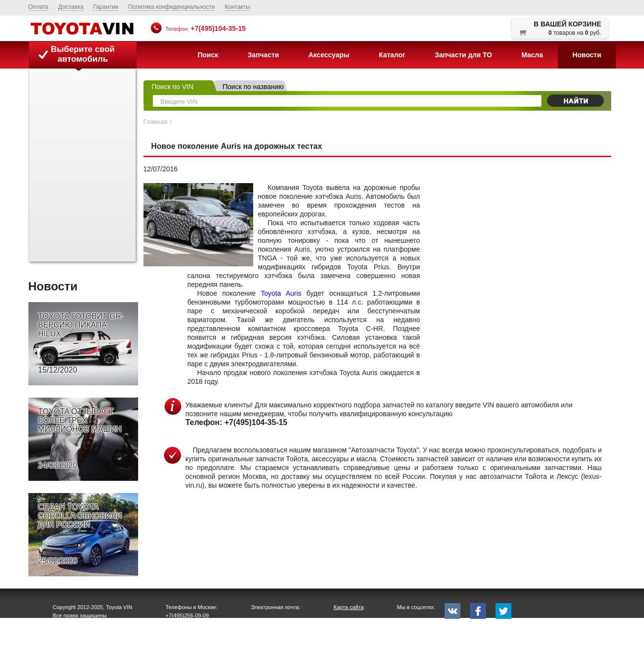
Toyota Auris (281, 293)
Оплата (38, 7)
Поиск (208, 55)
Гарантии (106, 7)
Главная (155, 122)
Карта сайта (348, 607)
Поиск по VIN (173, 87)
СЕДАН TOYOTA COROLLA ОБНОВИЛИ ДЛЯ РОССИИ (80, 534)
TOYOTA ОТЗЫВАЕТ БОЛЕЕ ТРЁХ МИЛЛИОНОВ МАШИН (80, 439)
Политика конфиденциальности (172, 7)
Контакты (238, 7)
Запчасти (263, 55)
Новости (587, 55)
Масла (532, 55)
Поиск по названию (253, 87)
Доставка (71, 7)
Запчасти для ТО (464, 55)
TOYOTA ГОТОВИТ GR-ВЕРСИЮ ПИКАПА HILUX (81, 343)
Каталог (392, 55)
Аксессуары (329, 55)
